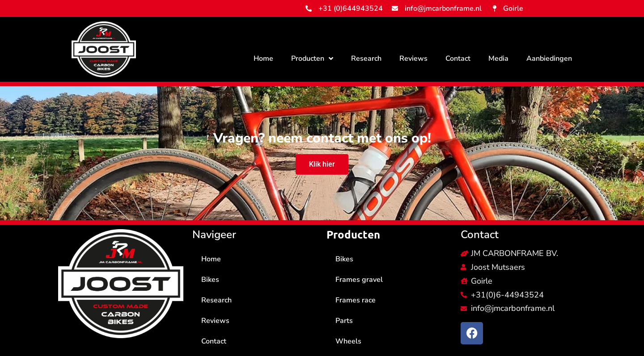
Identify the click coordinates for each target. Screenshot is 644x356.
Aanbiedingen (549, 59)
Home (263, 59)
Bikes (210, 280)
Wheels (348, 341)
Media (498, 59)
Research (366, 59)
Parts (344, 321)
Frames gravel (359, 280)
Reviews (413, 59)
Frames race (356, 300)
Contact (458, 59)
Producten (312, 59)
